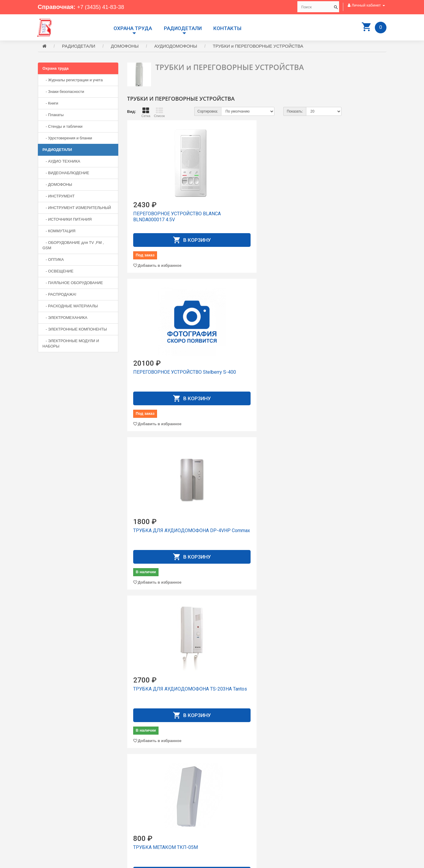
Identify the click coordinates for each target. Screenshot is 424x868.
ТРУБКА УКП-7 (150, 690)
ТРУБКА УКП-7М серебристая (256, 690)
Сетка (146, 113)
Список (159, 113)
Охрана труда (133, 28)
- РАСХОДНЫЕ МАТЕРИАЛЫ (70, 307)
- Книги (51, 104)
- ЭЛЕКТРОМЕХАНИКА (65, 318)
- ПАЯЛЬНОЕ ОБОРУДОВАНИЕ (73, 284)
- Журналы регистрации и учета (73, 81)
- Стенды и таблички (63, 127)
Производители (230, 795)
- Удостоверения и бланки (67, 139)
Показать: (295, 112)
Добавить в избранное (160, 266)
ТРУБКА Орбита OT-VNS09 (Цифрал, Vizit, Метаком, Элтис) (341, 379)
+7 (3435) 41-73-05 (58, 818)
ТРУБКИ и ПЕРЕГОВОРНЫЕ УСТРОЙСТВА (258, 47)
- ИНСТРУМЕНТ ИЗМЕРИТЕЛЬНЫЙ (77, 209)
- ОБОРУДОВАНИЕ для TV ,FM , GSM (73, 246)
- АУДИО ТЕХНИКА (62, 162)
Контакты (227, 28)
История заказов (232, 817)
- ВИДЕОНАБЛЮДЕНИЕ (66, 174)
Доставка (225, 801)
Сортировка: (208, 112)
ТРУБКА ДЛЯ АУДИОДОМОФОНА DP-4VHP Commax (345, 220)
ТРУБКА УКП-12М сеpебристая (332, 534)
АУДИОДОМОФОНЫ (176, 47)
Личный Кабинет (231, 812)
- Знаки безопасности (63, 92)
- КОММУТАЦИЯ (59, 232)
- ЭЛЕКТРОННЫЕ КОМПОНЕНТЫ (75, 330)
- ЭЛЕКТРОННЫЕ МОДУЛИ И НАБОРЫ (71, 344)
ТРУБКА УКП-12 (152, 531)
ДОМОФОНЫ (125, 47)
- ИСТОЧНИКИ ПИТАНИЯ (67, 220)
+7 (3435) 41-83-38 (103, 7)
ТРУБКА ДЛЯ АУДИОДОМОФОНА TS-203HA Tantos (167, 379)
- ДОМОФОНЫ (58, 185)
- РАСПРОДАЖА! (60, 295)
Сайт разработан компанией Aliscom (157, 862)
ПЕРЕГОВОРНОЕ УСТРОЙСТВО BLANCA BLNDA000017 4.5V (167, 218)
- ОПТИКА (53, 260)
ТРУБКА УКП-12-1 (243, 531)
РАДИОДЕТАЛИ (183, 28)
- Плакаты (53, 116)
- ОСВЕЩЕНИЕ (58, 272)
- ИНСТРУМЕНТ (59, 197)
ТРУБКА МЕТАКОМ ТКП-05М (255, 373)
